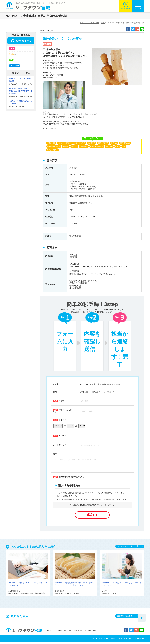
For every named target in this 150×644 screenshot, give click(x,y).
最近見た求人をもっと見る (129, 618)
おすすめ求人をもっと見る (129, 548)
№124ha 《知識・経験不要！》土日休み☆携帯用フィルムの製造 (21, 91)
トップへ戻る (142, 618)
